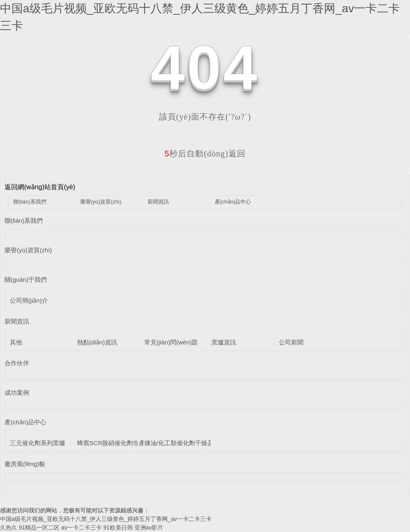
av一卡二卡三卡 (81, 527)
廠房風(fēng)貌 (25, 464)
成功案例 (17, 393)
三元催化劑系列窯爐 (38, 443)
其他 (16, 342)
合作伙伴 (17, 363)
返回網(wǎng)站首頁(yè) (40, 187)
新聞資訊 (158, 202)
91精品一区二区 (39, 527)
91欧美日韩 (118, 527)
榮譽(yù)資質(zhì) (101, 202)
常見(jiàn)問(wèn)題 (171, 342)
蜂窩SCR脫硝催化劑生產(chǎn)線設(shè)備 (136, 443)
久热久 (9, 527)
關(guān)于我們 (26, 280)
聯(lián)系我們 (30, 202)
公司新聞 (291, 342)
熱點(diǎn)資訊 (97, 342)
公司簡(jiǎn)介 (29, 300)
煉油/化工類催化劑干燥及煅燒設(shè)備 (198, 443)
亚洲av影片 (149, 527)
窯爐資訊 (224, 342)
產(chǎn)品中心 (233, 202)
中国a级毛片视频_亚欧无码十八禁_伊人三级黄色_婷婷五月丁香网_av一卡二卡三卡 (106, 519)
